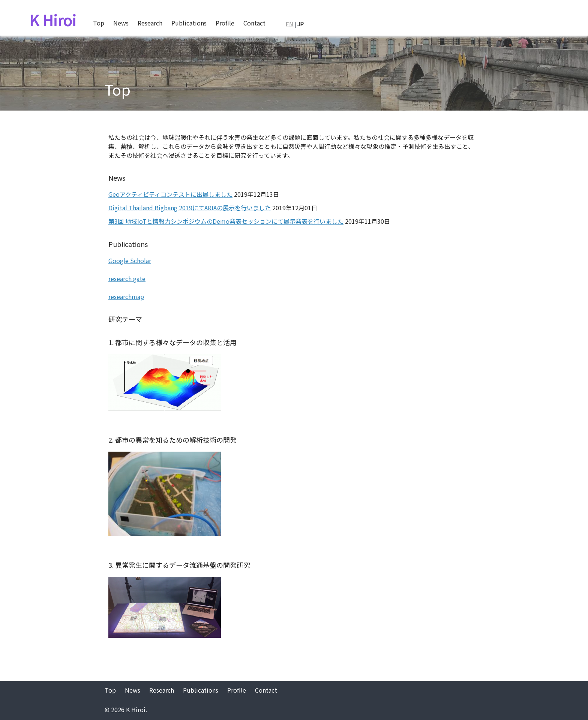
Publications (189, 23)
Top (99, 23)
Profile (225, 23)
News (121, 23)
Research (150, 23)
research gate (127, 278)
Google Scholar (130, 260)
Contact (254, 23)
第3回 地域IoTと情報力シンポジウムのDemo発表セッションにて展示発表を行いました (226, 221)
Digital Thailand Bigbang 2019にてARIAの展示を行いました (190, 208)
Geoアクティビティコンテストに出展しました (170, 194)
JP (301, 24)
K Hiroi (53, 20)
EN (289, 24)
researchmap (126, 296)
